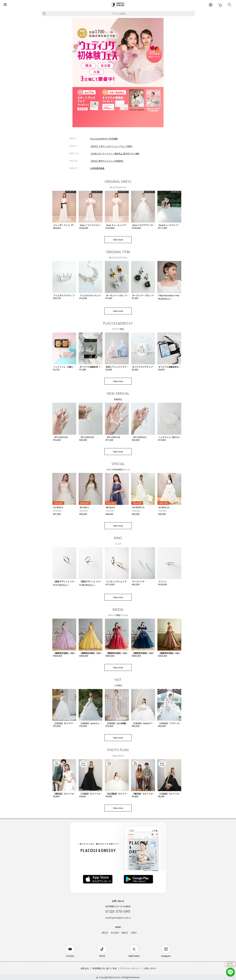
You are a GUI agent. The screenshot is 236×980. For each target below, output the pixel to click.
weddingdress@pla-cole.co (118, 918)
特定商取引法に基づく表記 (105, 968)
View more (118, 240)
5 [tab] (122, 132)
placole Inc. (116, 977)
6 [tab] (124, 132)
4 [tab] (119, 132)
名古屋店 (115, 933)
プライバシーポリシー (130, 968)
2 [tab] (115, 132)
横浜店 (105, 933)
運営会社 (85, 968)
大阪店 (134, 933)
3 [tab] (117, 132)
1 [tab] (112, 132)
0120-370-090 (118, 912)
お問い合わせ (150, 968)
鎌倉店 (125, 933)
